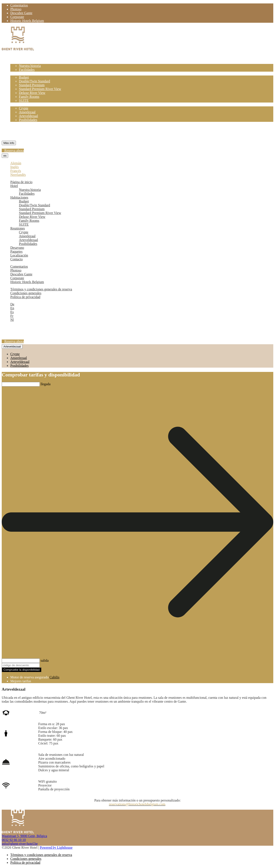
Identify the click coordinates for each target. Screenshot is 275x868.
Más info (9, 143)
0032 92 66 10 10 (14, 840)
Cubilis (54, 677)
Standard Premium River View (40, 89)
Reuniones (18, 104)
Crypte (24, 108)
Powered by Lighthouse (56, 848)
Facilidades (27, 70)
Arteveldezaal (28, 116)
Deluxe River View (32, 93)
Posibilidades (28, 120)
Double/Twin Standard (34, 81)
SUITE (24, 100)
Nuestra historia (30, 66)
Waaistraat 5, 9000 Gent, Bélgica (24, 836)
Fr (12, 316)
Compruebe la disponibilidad (21, 670)
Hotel (14, 62)
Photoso (16, 9)
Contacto (17, 135)
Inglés (15, 167)
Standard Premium (32, 85)
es (5, 156)
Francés (16, 171)
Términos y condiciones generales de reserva (41, 289)
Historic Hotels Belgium (27, 21)
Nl (12, 320)
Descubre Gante (21, 13)
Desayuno (17, 124)
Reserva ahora (14, 150)
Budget (24, 77)
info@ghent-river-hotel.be (20, 844)
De (12, 304)
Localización (19, 131)
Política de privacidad (25, 297)
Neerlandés (18, 175)
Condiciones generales (26, 293)
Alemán (16, 163)
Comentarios (19, 5)
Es (12, 312)
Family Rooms (29, 97)
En (12, 308)
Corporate (17, 17)
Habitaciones (19, 73)
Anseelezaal (27, 112)
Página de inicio (21, 58)
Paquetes (16, 128)
